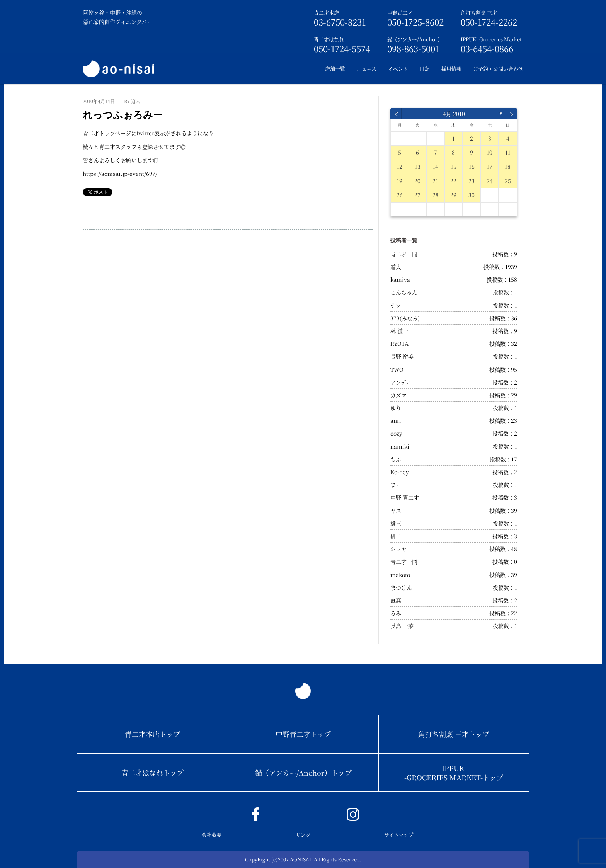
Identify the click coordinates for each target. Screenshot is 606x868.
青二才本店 (326, 13)
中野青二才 (400, 13)
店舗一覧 (335, 69)
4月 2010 (454, 114)
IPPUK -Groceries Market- (492, 39)
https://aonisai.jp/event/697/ (120, 174)
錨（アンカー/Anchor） (415, 39)
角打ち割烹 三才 (479, 13)
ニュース (367, 69)
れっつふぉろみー (123, 115)
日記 (425, 69)
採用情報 (451, 69)
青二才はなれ (329, 39)
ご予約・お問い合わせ (498, 69)
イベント (398, 69)
